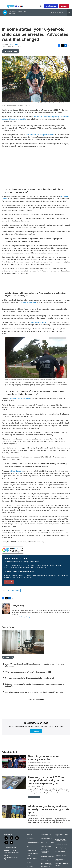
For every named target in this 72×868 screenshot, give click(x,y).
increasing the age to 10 (40, 322)
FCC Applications (60, 852)
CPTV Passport (45, 860)
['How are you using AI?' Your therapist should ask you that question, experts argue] (14, 782)
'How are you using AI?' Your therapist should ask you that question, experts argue (46, 780)
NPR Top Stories (13, 591)
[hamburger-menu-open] (4, 6)
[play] (5, 12)
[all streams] (69, 12)
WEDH (5, 852)
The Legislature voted (29, 302)
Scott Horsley (31, 816)
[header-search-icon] (41, 6)
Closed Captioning (61, 848)
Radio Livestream (46, 846)
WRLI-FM (6, 856)
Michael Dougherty (17, 471)
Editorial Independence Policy (62, 860)
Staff (28, 846)
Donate (65, 6)
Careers (29, 862)
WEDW (14, 852)
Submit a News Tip (46, 835)
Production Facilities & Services (62, 864)
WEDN (9, 852)
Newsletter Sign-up (46, 839)
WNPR (11, 854)
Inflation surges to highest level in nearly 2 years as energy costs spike (48, 809)
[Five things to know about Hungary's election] (14, 761)
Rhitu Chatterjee (32, 786)
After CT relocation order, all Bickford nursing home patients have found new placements (35, 665)
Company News (31, 839)
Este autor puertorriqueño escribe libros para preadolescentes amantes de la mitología (35, 685)
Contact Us (30, 866)
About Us (29, 835)
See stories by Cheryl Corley (21, 617)
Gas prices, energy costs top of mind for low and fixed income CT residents (34, 692)
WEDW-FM (6, 854)
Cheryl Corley (14, 45)
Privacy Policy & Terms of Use (62, 835)
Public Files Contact (8, 857)
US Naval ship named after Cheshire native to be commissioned (30, 678)
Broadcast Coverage (61, 844)
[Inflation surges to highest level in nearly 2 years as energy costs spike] (14, 811)
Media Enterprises (32, 859)
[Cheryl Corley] (6, 608)
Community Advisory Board (32, 854)
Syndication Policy (61, 856)
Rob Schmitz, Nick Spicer (35, 763)
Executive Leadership (33, 842)
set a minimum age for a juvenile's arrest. (40, 135)
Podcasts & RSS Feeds (47, 842)
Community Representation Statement (45, 851)
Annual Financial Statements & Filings (61, 840)
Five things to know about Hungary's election (44, 758)
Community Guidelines (47, 856)
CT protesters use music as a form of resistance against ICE (28, 672)
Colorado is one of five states (19, 398)
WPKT (15, 854)
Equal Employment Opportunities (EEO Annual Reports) (46, 865)
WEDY (18, 852)
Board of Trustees (32, 850)
